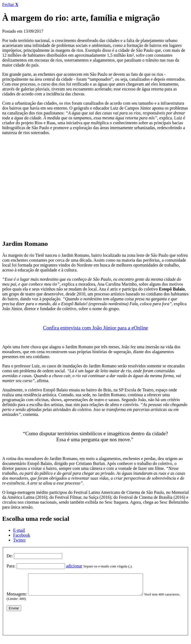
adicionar (74, 566)
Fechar (10, 4)
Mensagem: (17, 598)
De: (10, 556)
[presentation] (48, 626)
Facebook (22, 535)
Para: (11, 566)
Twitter (19, 540)
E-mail (19, 530)
